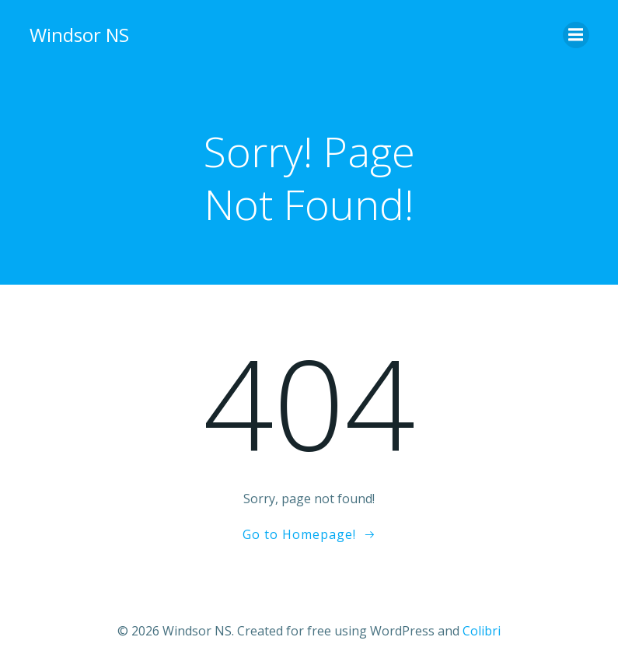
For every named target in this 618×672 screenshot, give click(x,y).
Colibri (482, 631)
